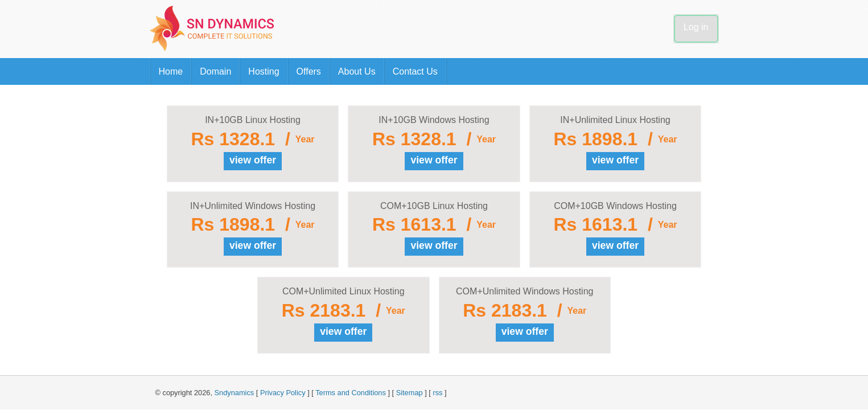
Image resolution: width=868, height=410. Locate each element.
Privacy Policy (283, 393)
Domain (215, 71)
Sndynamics (235, 393)
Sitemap (410, 393)
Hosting (264, 71)
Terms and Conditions (351, 393)
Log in (696, 27)
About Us (357, 71)
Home (171, 71)
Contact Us (415, 71)
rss (437, 393)
